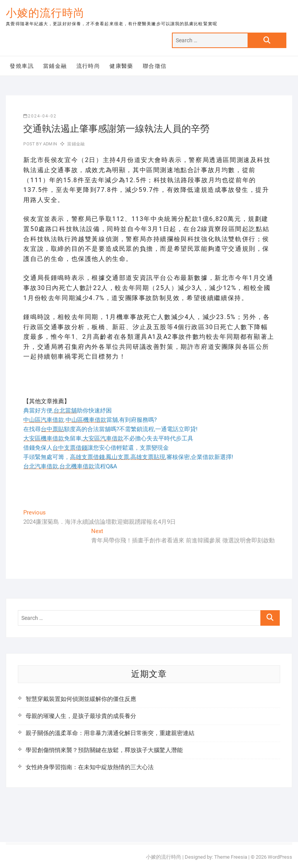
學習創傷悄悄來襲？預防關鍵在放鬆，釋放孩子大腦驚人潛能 (104, 750)
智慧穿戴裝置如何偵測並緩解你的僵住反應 (81, 699)
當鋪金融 (55, 66)
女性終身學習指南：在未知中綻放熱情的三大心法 (90, 767)
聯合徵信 (155, 66)
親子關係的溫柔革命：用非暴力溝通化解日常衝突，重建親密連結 (110, 733)
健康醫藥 (121, 66)
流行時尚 (88, 66)
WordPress (280, 857)
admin (49, 144)
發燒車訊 (22, 66)
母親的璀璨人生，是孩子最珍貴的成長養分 (81, 716)
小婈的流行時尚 (45, 13)
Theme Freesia (231, 857)
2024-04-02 (40, 116)
